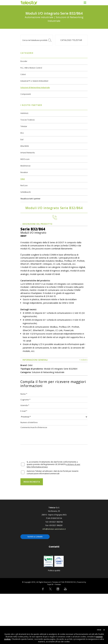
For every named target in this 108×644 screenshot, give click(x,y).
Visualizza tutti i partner (30, 199)
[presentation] (43, 503)
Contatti (54, 597)
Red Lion (24, 185)
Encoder (24, 61)
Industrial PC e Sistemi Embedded (34, 81)
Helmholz (24, 113)
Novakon (24, 172)
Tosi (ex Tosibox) (27, 120)
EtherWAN (25, 146)
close (99, 630)
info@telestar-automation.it (54, 579)
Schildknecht (26, 192)
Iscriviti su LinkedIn (35, 587)
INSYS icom (25, 159)
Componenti (26, 94)
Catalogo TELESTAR (71, 40)
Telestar (24, 126)
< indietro (83, 410)
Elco (22, 133)
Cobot (23, 74)
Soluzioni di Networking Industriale (35, 88)
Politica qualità (54, 621)
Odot (23, 179)
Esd (22, 140)
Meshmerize (25, 166)
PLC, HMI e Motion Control (31, 68)
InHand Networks (28, 153)
